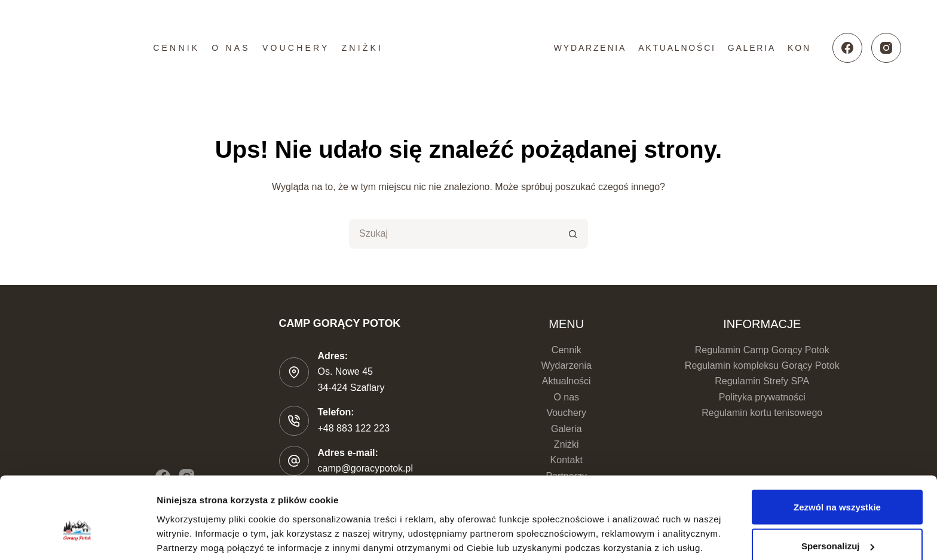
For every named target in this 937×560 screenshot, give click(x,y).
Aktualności (677, 48)
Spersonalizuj (838, 489)
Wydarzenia (590, 48)
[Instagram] (886, 48)
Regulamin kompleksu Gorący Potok (762, 365)
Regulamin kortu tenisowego (762, 413)
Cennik (176, 48)
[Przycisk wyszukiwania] (573, 234)
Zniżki (363, 48)
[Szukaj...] (454, 234)
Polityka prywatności (762, 397)
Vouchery (296, 48)
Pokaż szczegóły (192, 523)
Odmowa (837, 528)
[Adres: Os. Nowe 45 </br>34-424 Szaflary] (294, 372)
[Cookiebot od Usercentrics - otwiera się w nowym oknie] (77, 537)
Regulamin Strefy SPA (762, 381)
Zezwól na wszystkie (837, 450)
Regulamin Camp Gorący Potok (762, 350)
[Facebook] (847, 48)
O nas (231, 48)
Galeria (752, 48)
